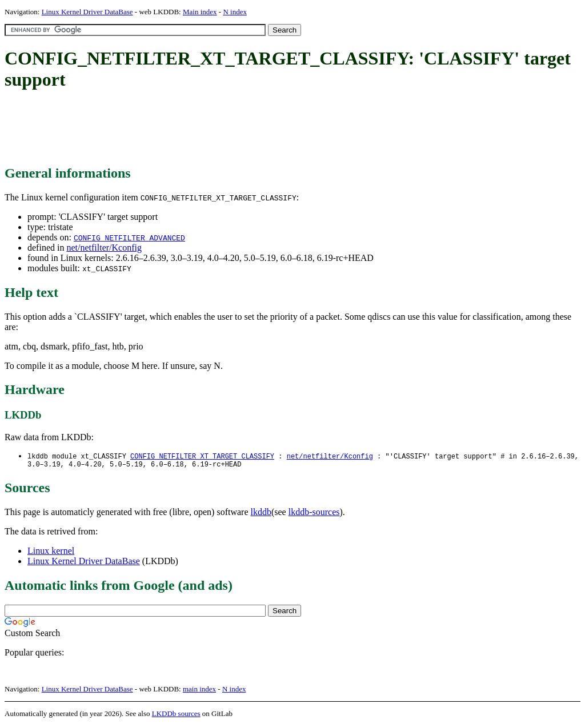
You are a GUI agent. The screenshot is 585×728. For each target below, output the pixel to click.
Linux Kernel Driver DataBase (87, 12)
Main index (200, 12)
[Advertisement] (213, 128)
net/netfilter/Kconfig (104, 248)
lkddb (261, 514)
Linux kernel (51, 553)
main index (199, 691)
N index (235, 12)
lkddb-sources (314, 514)
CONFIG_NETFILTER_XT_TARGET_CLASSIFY (202, 456)
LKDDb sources (176, 716)
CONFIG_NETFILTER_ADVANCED (129, 238)
